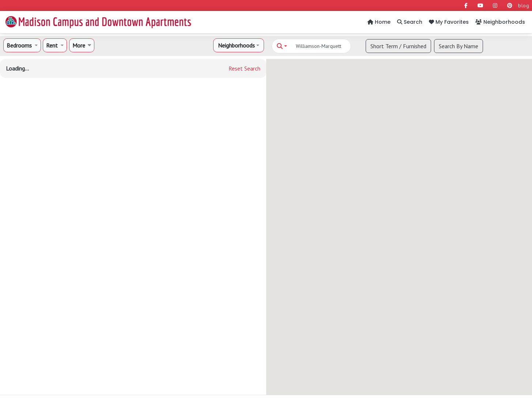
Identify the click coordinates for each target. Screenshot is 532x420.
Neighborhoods (500, 22)
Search (410, 22)
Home (379, 22)
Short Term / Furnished (398, 46)
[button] (22, 45)
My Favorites (449, 22)
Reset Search (244, 68)
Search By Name (459, 46)
